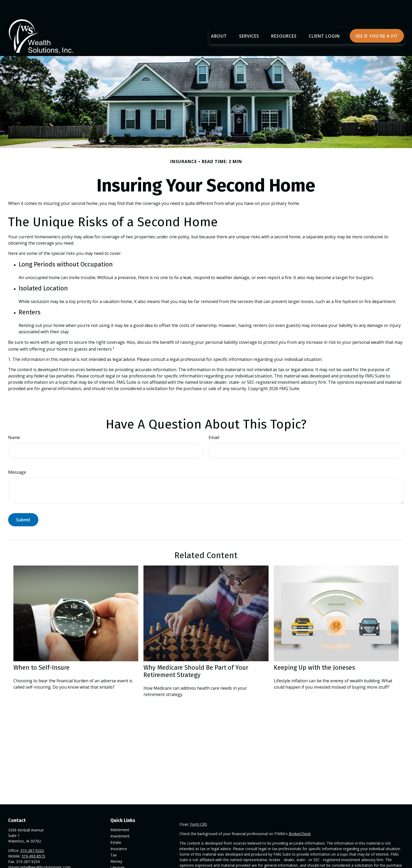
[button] (219, 20)
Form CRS (199, 808)
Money (116, 846)
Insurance (119, 833)
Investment (120, 820)
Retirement (120, 814)
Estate (116, 827)
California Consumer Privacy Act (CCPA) (353, 864)
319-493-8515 (33, 840)
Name (14, 422)
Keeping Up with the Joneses (314, 652)
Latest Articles (122, 858)
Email (214, 422)
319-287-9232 (32, 835)
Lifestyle (117, 852)
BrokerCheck (300, 818)
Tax (114, 839)
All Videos (119, 864)
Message (17, 456)
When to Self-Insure (42, 652)
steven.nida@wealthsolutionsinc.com (39, 851)
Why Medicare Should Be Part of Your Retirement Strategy (196, 655)
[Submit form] (23, 504)
